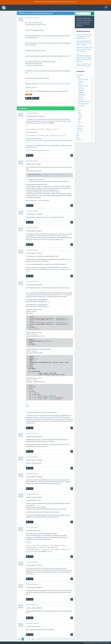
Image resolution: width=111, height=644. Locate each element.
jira (31, 94)
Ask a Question (35, 9)
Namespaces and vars (84, 101)
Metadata (81, 99)
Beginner (79, 140)
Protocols (81, 97)
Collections (81, 88)
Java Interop (81, 106)
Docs (79, 124)
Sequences (81, 90)
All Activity (10, 9)
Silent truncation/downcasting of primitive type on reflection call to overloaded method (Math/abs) (84, 58)
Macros (80, 84)
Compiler (80, 81)
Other (78, 137)
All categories (80, 75)
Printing (80, 115)
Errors (80, 110)
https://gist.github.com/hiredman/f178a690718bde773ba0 (49, 417)
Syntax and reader (83, 79)
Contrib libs (80, 131)
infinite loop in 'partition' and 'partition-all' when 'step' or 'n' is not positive (84, 49)
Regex (80, 117)
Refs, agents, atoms (83, 104)
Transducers (81, 93)
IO (79, 108)
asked (26, 18)
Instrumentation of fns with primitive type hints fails (84, 65)
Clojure (35, 18)
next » (34, 639)
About (50, 2)
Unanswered (23, 9)
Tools (78, 133)
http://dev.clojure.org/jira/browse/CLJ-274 (38, 150)
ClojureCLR (79, 128)
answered (28, 113)
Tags (29, 9)
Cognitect (92, 643)
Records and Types (83, 86)
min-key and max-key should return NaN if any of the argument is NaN (84, 37)
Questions (16, 9)
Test (79, 122)
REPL (79, 113)
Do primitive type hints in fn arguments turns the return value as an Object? (84, 43)
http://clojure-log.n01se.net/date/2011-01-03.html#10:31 (55, 84)
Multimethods (82, 95)
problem (27, 94)
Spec (79, 119)
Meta (78, 135)
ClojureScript (80, 126)
